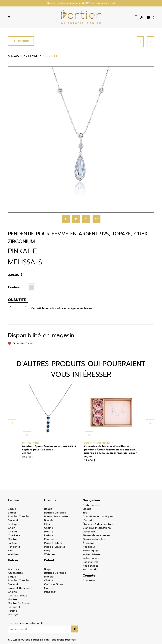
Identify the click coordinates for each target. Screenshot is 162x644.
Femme (14, 500)
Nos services (90, 566)
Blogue (87, 509)
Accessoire (15, 569)
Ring (11, 551)
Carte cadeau (91, 505)
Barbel (12, 513)
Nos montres (90, 562)
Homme (50, 500)
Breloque (14, 524)
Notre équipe (91, 551)
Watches (13, 554)
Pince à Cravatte (55, 547)
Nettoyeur (14, 615)
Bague (12, 509)
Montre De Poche (19, 603)
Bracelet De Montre (20, 588)
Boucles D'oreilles (19, 516)
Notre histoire (91, 554)
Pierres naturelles (94, 539)
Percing (13, 611)
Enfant (49, 560)
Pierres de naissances (96, 535)
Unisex (13, 560)
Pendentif (14, 547)
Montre (12, 539)
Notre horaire (91, 558)
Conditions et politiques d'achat (98, 518)
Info (85, 513)
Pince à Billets (53, 543)
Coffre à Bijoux (17, 596)
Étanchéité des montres (98, 524)
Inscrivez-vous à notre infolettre (28, 623)
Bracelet (13, 520)
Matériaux (89, 532)
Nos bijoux (89, 547)
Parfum (12, 543)
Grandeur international (97, 528)
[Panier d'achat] (150, 17)
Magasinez (17, 57)
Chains (48, 528)
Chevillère (14, 535)
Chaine (12, 532)
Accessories (15, 573)
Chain (12, 528)
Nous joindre (90, 570)
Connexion (89, 580)
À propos (88, 543)
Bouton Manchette (56, 516)
